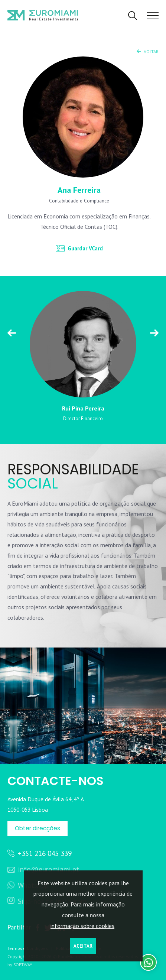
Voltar (148, 51)
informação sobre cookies (82, 926)
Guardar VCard (79, 248)
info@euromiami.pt (43, 869)
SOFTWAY (23, 965)
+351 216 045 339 (42, 853)
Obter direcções (38, 828)
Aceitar (83, 946)
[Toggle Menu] (153, 16)
